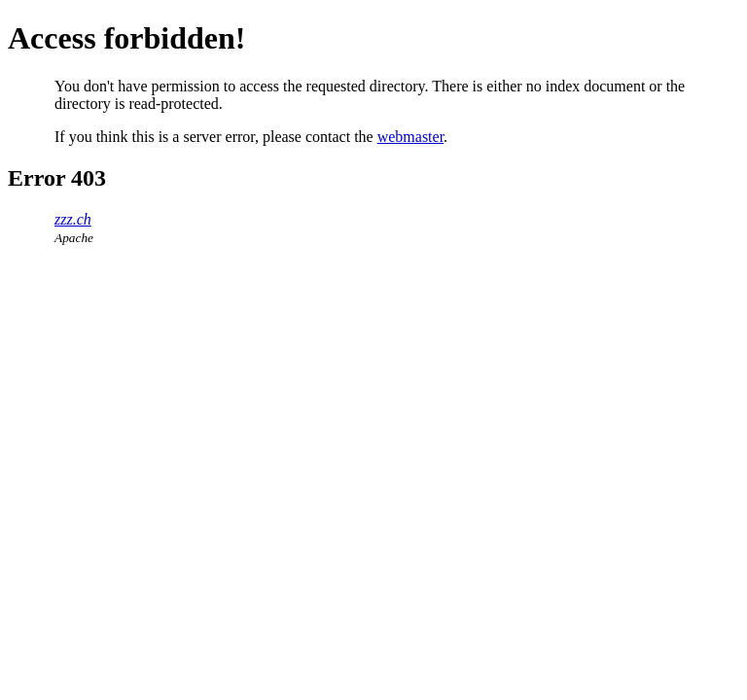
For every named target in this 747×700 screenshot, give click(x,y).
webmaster (410, 137)
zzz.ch (73, 219)
